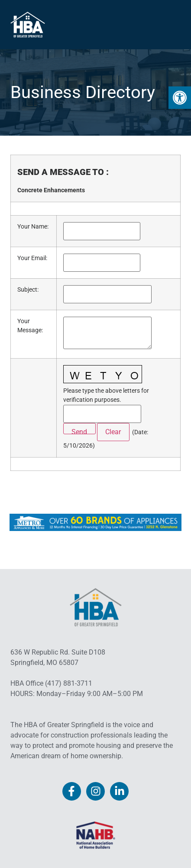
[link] (180, 98)
